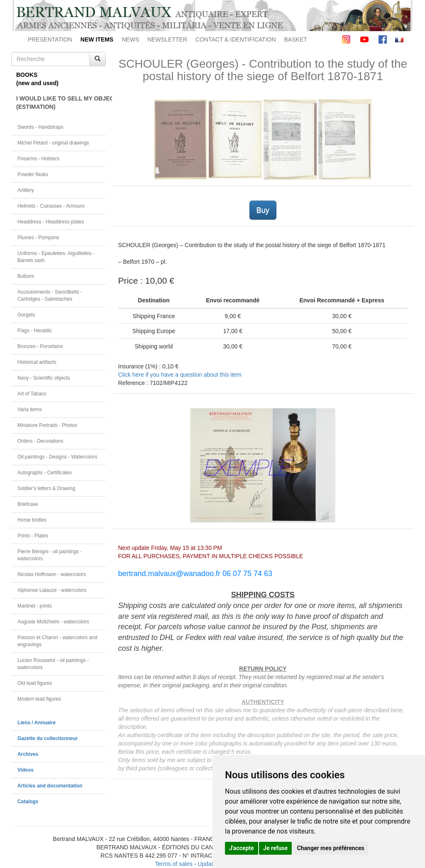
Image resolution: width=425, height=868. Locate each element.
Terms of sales (173, 864)
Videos (26, 770)
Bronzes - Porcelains (40, 346)
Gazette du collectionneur (48, 738)
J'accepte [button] (242, 848)
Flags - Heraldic (35, 331)
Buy (263, 210)
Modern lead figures (39, 699)
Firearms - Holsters (38, 159)
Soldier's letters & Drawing (46, 488)
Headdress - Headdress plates (51, 222)
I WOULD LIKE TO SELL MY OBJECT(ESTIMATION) (61, 103)
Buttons (26, 276)
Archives (28, 754)
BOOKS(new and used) (37, 79)
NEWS (130, 39)
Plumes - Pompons (38, 238)
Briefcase (28, 504)
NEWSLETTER (167, 39)
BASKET (296, 39)
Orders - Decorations (40, 441)
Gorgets (26, 315)
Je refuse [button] (275, 848)
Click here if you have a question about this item (180, 375)
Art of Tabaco (32, 394)
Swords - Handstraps (40, 127)
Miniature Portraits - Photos (47, 425)
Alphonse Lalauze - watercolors (52, 590)
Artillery (26, 190)
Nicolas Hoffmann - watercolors (52, 574)
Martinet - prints (35, 606)
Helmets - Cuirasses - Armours (51, 206)
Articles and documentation (50, 786)
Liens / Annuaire (37, 723)
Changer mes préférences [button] (331, 848)
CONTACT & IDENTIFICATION (236, 39)
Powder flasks (33, 174)
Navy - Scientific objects (44, 378)
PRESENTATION (50, 39)
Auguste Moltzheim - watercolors (53, 622)
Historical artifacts (37, 362)
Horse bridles (32, 520)
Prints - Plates (33, 536)
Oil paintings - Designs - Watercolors (57, 457)
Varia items (30, 409)
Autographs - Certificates (45, 473)
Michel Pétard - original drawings (53, 143)
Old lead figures (35, 683)
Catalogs (28, 802)
